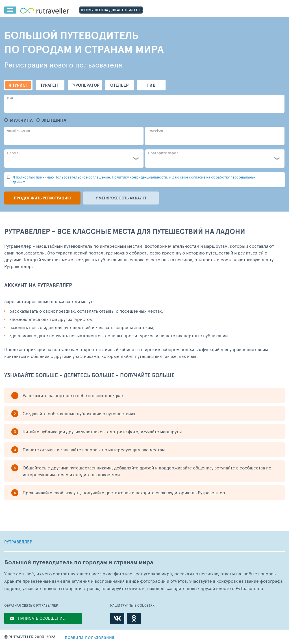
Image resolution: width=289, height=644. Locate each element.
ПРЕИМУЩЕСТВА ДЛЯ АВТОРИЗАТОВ (111, 10)
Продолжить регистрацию (43, 198)
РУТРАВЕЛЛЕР (18, 542)
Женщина (54, 120)
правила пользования (89, 637)
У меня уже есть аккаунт (121, 198)
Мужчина (21, 120)
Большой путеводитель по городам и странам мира (79, 562)
